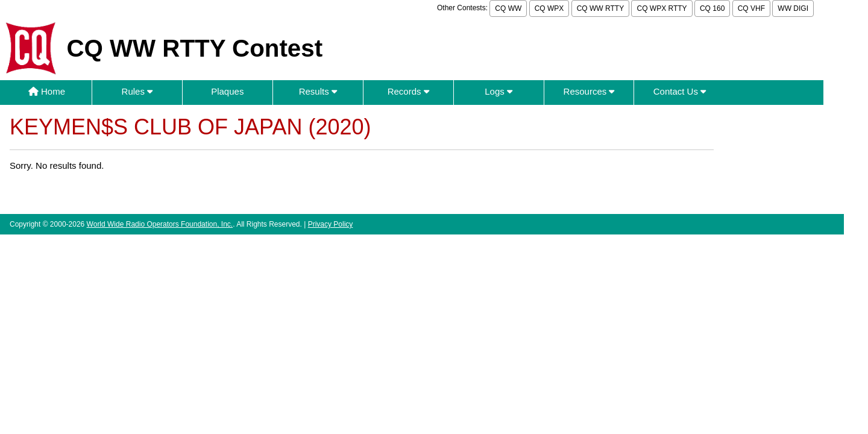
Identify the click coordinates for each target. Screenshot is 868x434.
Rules (137, 91)
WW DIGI (793, 8)
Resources (589, 91)
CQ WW (508, 8)
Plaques (227, 91)
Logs (498, 91)
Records (408, 91)
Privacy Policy (331, 224)
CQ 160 (712, 8)
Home (47, 91)
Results (318, 91)
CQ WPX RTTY (662, 8)
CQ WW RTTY (600, 8)
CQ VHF (751, 8)
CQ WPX (549, 8)
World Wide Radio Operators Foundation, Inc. (160, 224)
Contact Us (680, 91)
